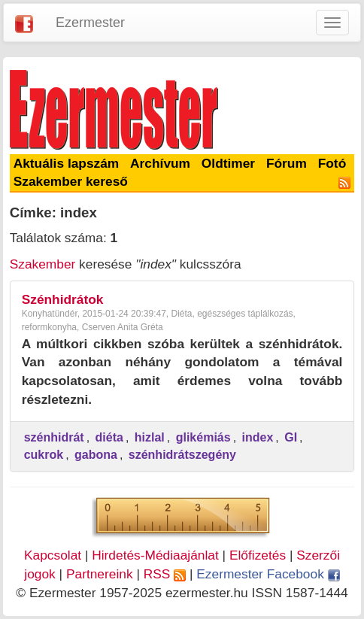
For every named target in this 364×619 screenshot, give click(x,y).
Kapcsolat (53, 555)
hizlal (150, 437)
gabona (96, 455)
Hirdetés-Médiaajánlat (155, 555)
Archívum (160, 163)
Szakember (43, 264)
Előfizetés (258, 555)
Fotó (332, 163)
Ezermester (90, 23)
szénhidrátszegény (182, 455)
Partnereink (100, 574)
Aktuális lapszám (67, 163)
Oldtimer (228, 163)
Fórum (287, 163)
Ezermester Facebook (268, 574)
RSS (165, 574)
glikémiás (203, 437)
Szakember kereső (71, 181)
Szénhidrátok (63, 299)
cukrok (44, 455)
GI (291, 437)
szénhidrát (54, 437)
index (258, 437)
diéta (109, 437)
